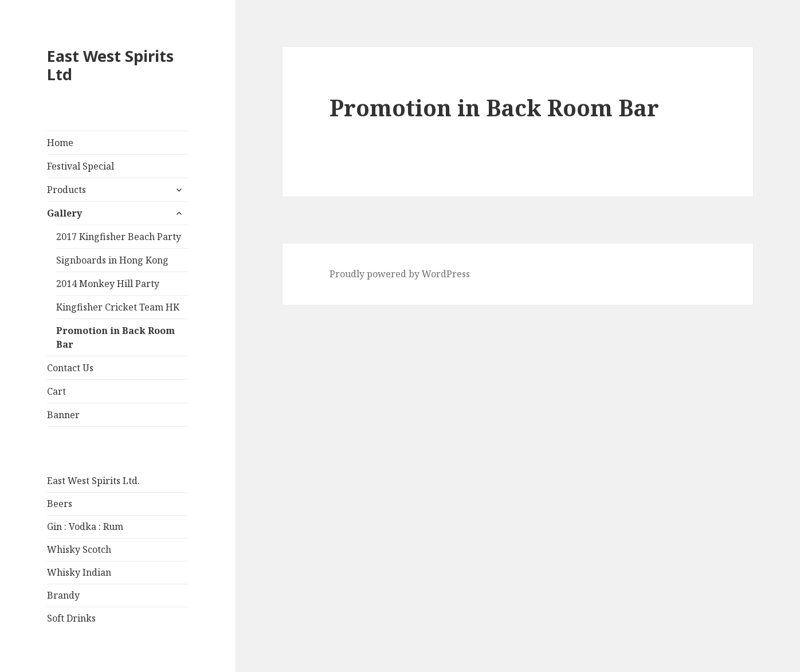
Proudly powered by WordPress (400, 274)
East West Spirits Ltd (110, 65)
